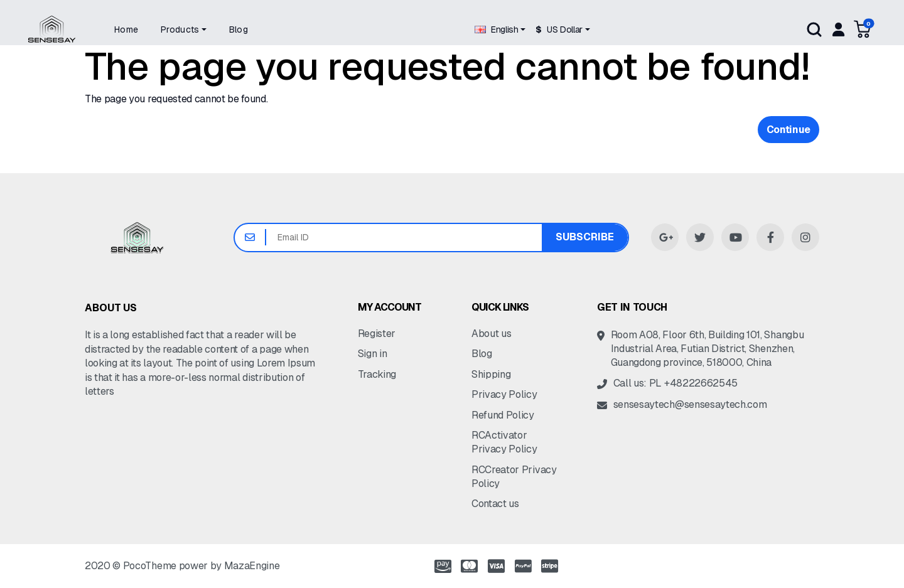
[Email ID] (404, 238)
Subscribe (585, 237)
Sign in (373, 354)
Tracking (377, 374)
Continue (788, 130)
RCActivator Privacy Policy (504, 442)
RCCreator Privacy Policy (514, 477)
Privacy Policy (504, 394)
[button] (184, 29)
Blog (482, 354)
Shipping (491, 374)
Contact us (495, 504)
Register (377, 334)
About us (491, 334)
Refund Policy (503, 415)
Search (814, 29)
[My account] (838, 29)
